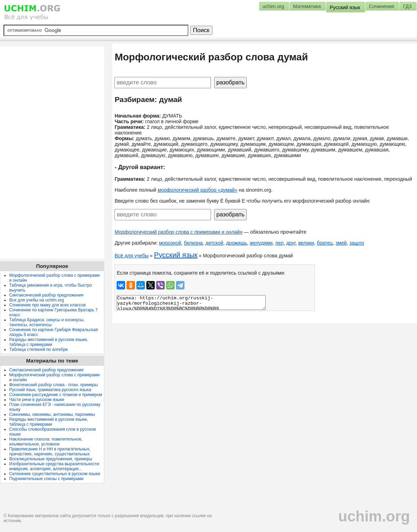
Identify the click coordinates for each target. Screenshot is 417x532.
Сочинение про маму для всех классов (48, 305)
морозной (170, 243)
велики (306, 243)
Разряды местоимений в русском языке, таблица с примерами (49, 342)
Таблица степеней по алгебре (39, 349)
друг (291, 243)
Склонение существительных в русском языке (55, 474)
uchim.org (374, 516)
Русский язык (176, 255)
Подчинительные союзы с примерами (46, 479)
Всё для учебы (131, 256)
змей (341, 243)
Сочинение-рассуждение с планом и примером (56, 395)
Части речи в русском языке (37, 400)
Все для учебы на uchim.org (37, 300)
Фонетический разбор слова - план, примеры (54, 385)
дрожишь (237, 243)
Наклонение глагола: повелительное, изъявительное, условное (46, 442)
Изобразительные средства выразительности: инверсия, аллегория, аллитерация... (55, 466)
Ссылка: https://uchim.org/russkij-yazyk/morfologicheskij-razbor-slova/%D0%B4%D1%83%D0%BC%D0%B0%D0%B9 (191, 303)
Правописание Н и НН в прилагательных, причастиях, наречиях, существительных (50, 452)
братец (325, 243)
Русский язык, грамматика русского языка (50, 390)
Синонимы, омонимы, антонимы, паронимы (52, 414)
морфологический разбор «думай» (198, 190)
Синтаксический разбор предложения (46, 295)
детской (214, 243)
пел (279, 243)
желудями (261, 243)
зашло (357, 243)
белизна (193, 243)
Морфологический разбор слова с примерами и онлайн (178, 232)
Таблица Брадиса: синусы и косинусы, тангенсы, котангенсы (47, 322)
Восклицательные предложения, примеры (51, 459)
